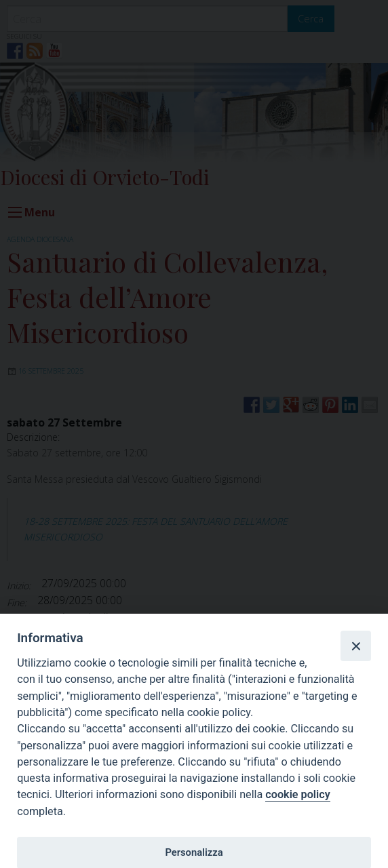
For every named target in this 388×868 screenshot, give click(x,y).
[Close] (355, 646)
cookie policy (297, 794)
